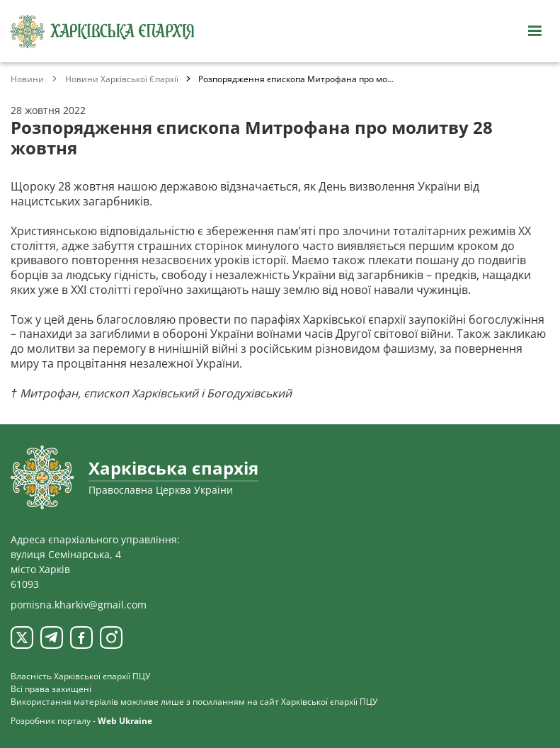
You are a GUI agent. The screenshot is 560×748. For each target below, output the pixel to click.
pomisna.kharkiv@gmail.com (79, 605)
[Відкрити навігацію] (535, 31)
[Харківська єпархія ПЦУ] (103, 32)
